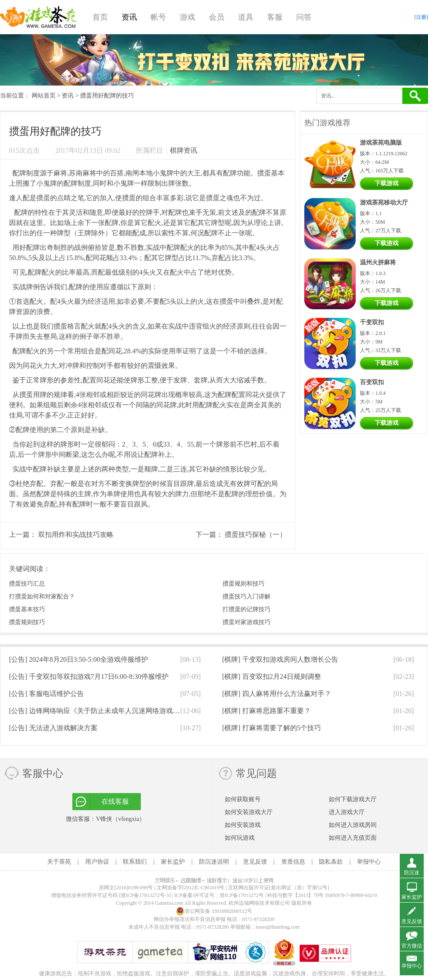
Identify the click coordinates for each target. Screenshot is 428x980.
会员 (217, 17)
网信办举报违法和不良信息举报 (190, 919)
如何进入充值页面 (353, 838)
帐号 (158, 17)
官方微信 (412, 946)
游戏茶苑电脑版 (381, 143)
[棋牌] (280, 659)
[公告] (79, 659)
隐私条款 (331, 862)
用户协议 (97, 862)
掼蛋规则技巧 (27, 622)
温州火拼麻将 (378, 262)
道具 (246, 17)
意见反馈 (255, 862)
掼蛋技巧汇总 (27, 584)
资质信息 (293, 862)
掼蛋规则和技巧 (244, 584)
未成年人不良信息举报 (155, 927)
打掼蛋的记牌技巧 (247, 609)
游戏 (187, 17)
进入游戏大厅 (347, 812)
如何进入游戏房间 (353, 825)
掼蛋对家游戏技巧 (247, 622)
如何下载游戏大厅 (353, 799)
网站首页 (44, 96)
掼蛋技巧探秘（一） (256, 534)
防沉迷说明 (214, 862)
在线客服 (115, 801)
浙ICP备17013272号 (242, 895)
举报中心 (369, 862)
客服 (275, 17)
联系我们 (135, 862)
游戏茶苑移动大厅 (384, 203)
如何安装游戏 (243, 825)
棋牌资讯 (184, 150)
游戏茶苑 (39, 17)
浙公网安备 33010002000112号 (214, 911)
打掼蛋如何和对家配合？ (42, 597)
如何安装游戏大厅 (249, 812)
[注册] (421, 17)
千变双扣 (372, 322)
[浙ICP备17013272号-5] (145, 895)
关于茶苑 (59, 862)
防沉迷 (412, 873)
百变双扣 (372, 382)
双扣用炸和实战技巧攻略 (76, 534)
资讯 (129, 17)
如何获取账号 (243, 799)
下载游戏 (386, 183)
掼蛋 (264, 173)
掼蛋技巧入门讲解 (247, 597)
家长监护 (173, 862)
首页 (100, 17)
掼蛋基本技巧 (27, 609)
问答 (304, 17)
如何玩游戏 (240, 838)
